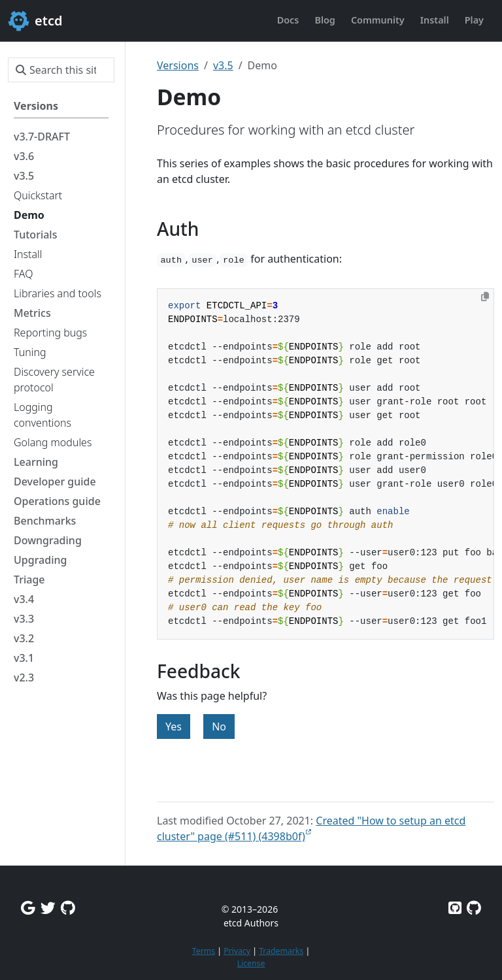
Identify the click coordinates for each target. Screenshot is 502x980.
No (219, 727)
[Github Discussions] (68, 908)
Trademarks (281, 951)
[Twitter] (48, 908)
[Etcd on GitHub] (455, 908)
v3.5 (223, 65)
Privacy (237, 951)
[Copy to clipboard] (485, 297)
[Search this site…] (61, 70)
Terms (204, 951)
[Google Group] (28, 908)
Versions (178, 65)
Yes (174, 727)
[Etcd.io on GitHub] (474, 908)
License (251, 963)
